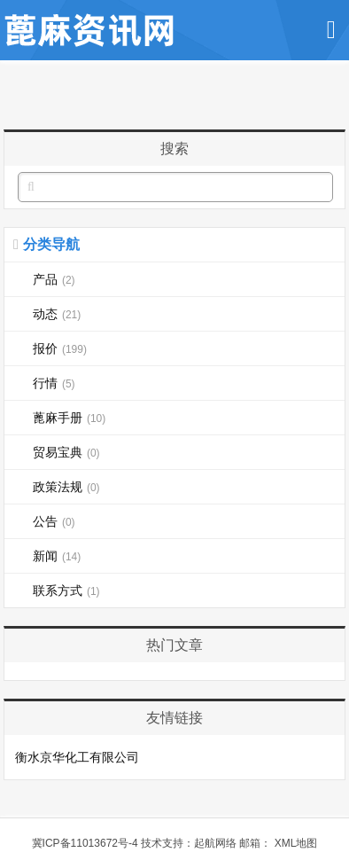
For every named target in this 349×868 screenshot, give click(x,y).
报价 (60, 348)
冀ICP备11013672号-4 (85, 843)
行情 (54, 383)
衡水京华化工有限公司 (77, 757)
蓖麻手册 (69, 418)
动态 (57, 314)
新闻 (57, 556)
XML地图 (296, 843)
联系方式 (66, 590)
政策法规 (66, 487)
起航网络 (215, 843)
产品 (54, 279)
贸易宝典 (66, 452)
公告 (54, 521)
